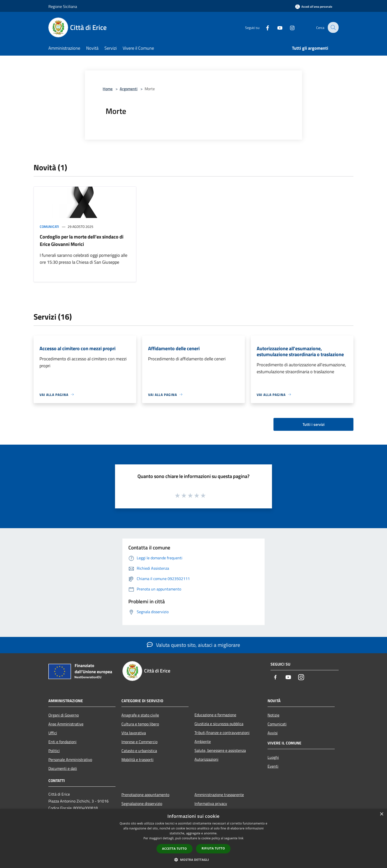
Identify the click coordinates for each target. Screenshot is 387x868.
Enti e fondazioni (62, 742)
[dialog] (193, 838)
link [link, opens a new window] (241, 838)
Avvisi (273, 733)
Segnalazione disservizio (142, 803)
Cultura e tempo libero (140, 724)
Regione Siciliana (63, 6)
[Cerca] (333, 27)
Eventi (273, 766)
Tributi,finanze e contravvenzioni (222, 733)
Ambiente (203, 741)
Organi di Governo (64, 715)
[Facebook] (264, 27)
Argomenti (129, 89)
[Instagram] (289, 27)
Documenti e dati (63, 768)
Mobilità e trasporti (137, 759)
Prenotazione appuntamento (145, 795)
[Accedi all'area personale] (314, 7)
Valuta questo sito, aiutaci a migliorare (193, 645)
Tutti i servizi (314, 424)
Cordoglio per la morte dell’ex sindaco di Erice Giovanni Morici (82, 240)
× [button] (381, 814)
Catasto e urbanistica (139, 751)
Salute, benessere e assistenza (220, 750)
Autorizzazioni (206, 759)
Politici (54, 751)
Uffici (53, 733)
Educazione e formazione (215, 715)
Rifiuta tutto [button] (213, 848)
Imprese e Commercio (139, 742)
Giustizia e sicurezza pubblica (219, 724)
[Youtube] (276, 27)
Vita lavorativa (134, 733)
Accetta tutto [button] (174, 849)
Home (108, 89)
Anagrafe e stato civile (140, 715)
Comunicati (49, 227)
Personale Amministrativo (70, 759)
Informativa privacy (211, 803)
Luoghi (273, 757)
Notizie (273, 715)
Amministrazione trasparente (219, 795)
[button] (193, 860)
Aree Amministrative (66, 724)
